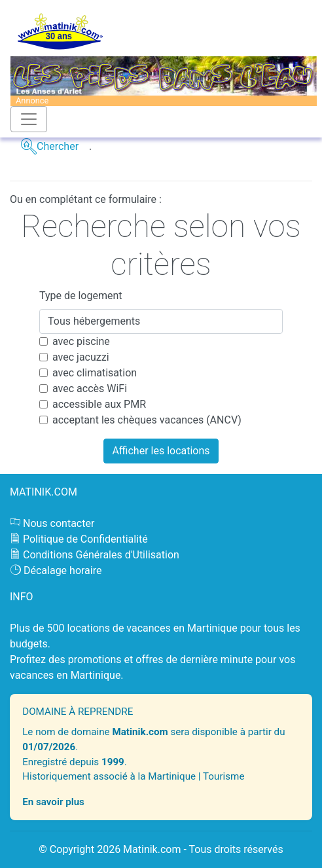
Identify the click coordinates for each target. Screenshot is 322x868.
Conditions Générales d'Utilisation (101, 555)
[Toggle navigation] (29, 119)
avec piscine (81, 341)
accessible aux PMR (99, 404)
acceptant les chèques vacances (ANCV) (147, 420)
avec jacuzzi (81, 357)
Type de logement (81, 296)
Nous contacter (59, 523)
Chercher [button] (58, 146)
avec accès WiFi (90, 389)
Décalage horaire (63, 570)
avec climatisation (95, 373)
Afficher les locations (161, 451)
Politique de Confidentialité (85, 539)
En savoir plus (53, 802)
